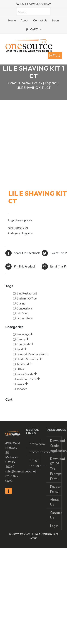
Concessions (24, 308)
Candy (21, 339)
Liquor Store (25, 318)
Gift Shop (22, 313)
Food (20, 349)
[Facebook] (9, 491)
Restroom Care (26, 379)
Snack (20, 384)
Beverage (23, 334)
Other (20, 369)
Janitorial (23, 364)
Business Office (27, 298)
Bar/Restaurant (27, 293)
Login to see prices (20, 220)
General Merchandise (31, 354)
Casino (21, 303)
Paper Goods (25, 374)
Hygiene (28, 233)
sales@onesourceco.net (21, 471)
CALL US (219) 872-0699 (35, 4)
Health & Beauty (27, 359)
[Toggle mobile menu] (55, 56)
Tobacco (22, 389)
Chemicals (23, 344)
